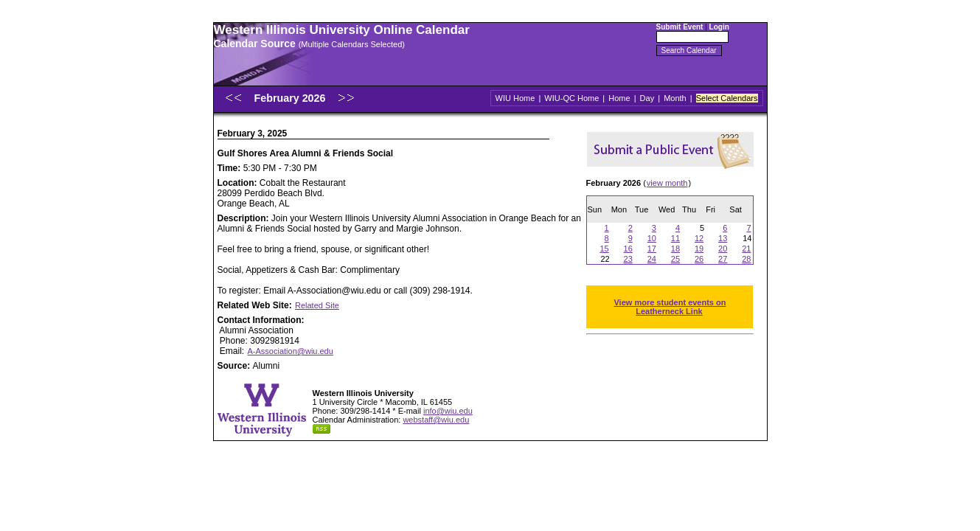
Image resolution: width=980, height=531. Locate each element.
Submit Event (680, 27)
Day (647, 98)
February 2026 (291, 98)
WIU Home (515, 98)
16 (628, 249)
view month (667, 183)
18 (675, 249)
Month (675, 98)
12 (699, 238)
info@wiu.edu (448, 411)
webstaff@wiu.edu (436, 420)
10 (652, 238)
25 (675, 259)
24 (652, 259)
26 (699, 259)
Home (619, 98)
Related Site (317, 305)
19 (699, 249)
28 (746, 259)
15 (604, 249)
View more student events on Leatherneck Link (670, 307)
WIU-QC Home (571, 98)
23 (628, 259)
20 (723, 249)
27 (723, 259)
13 (723, 238)
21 (746, 249)
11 (675, 238)
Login (719, 27)
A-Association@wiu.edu (291, 351)
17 (652, 249)
